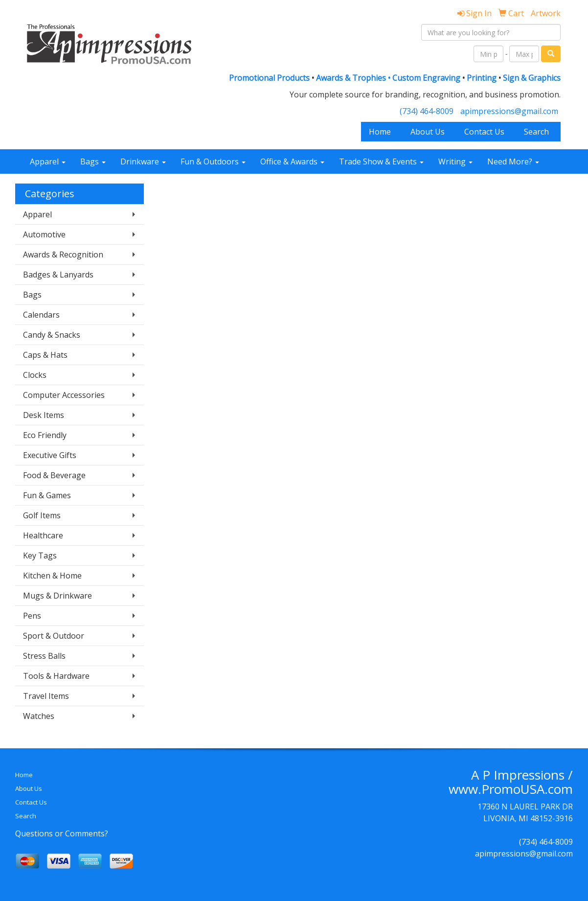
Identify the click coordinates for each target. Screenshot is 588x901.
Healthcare (43, 535)
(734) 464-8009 (427, 111)
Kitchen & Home (52, 576)
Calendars (41, 315)
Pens (32, 616)
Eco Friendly (45, 435)
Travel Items (46, 696)
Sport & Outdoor (54, 636)
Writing (455, 162)
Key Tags (40, 555)
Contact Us (484, 132)
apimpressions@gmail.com (509, 111)
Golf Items (42, 515)
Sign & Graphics (532, 78)
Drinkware (143, 162)
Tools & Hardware (56, 676)
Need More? (513, 162)
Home (380, 132)
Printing (482, 78)
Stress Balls (44, 656)
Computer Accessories (64, 395)
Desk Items (44, 415)
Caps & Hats (45, 355)
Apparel (48, 162)
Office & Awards (292, 162)
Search (536, 132)
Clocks (35, 375)
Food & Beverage (54, 475)
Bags (93, 162)
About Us (428, 132)
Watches (39, 716)
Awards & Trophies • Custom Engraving (388, 78)
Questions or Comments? (62, 833)
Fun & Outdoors (213, 162)
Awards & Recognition (63, 254)
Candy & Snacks (52, 335)
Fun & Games (47, 495)
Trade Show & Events (381, 162)
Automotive (44, 234)
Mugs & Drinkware (57, 596)
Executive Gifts (50, 455)
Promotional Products (270, 78)
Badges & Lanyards (58, 275)
